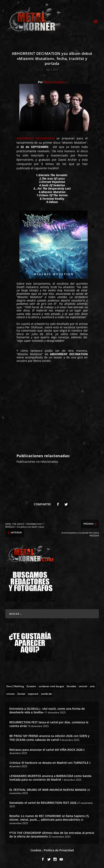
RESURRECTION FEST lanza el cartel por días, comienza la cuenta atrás (49, 724)
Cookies (36, 850)
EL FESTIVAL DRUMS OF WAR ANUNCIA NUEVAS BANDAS (48, 790)
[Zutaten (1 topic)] (31, 686)
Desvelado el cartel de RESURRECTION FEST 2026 (43, 803)
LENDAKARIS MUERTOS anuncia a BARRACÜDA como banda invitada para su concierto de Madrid (50, 778)
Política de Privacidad (59, 850)
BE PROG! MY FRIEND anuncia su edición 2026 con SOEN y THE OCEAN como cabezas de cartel (49, 738)
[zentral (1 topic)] (83, 686)
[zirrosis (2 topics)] (11, 693)
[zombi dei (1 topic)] (46, 693)
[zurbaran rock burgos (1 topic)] (51, 686)
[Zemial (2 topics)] (21, 693)
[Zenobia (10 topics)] (71, 686)
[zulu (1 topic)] (92, 686)
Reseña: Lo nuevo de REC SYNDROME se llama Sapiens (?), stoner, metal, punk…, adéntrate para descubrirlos (49, 818)
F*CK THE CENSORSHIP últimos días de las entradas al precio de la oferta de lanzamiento (52, 835)
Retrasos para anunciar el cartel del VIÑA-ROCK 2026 (46, 750)
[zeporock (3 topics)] (33, 693)
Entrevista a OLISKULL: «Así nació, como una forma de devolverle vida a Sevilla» (47, 710)
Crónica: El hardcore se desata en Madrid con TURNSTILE (49, 763)
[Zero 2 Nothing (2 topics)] (15, 686)
